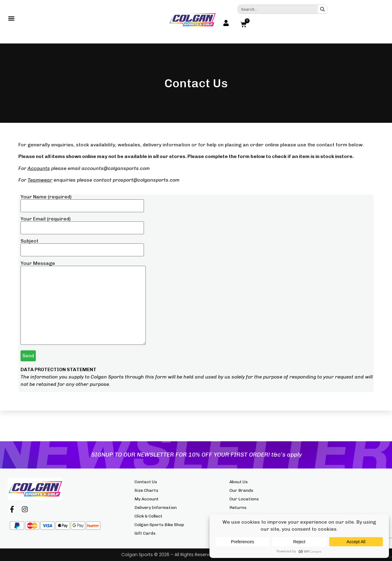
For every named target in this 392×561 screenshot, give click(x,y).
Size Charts (146, 490)
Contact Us (146, 482)
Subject (82, 246)
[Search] (322, 9)
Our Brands (241, 490)
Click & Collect (148, 516)
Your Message (83, 303)
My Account (147, 499)
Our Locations (244, 499)
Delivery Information (156, 508)
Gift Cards (145, 533)
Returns (238, 508)
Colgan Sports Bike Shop (159, 525)
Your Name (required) (82, 201)
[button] (11, 20)
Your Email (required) (82, 224)
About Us (239, 482)
